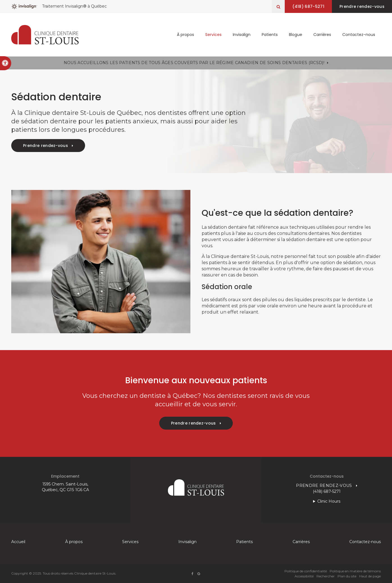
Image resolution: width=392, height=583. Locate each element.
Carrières (322, 35)
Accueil (18, 542)
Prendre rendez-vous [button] (362, 6)
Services (213, 35)
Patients (270, 35)
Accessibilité (304, 576)
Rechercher (326, 576)
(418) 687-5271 (308, 6)
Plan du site (347, 576)
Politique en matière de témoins (355, 571)
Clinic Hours (329, 501)
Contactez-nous (359, 35)
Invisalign (242, 35)
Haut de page (370, 576)
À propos (185, 35)
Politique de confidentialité (306, 571)
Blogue (296, 35)
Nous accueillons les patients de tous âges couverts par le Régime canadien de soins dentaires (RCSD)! (194, 63)
